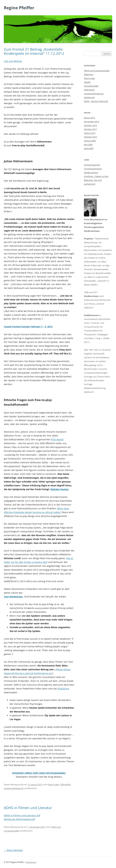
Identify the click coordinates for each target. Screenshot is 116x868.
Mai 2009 (88, 145)
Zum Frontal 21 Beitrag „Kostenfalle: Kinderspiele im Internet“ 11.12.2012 (34, 51)
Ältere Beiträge (13, 850)
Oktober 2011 (90, 129)
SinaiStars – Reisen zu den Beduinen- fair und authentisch (96, 180)
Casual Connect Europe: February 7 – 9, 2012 (28, 327)
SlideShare (63, 689)
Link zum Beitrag (13, 61)
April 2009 (89, 148)
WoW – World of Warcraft (96, 101)
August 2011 (90, 133)
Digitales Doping (59, 489)
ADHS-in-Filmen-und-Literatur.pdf (22, 815)
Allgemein (89, 74)
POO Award (57, 439)
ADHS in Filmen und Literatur (28, 808)
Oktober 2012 (90, 125)
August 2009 (90, 141)
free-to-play (54, 784)
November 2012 (92, 122)
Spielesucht (89, 97)
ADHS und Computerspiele (97, 71)
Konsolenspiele (91, 86)
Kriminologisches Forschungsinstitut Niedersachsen (93, 169)
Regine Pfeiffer (19, 8)
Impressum (31, 862)
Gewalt (87, 82)
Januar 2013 (89, 118)
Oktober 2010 (90, 137)
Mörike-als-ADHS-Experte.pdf (19, 819)
